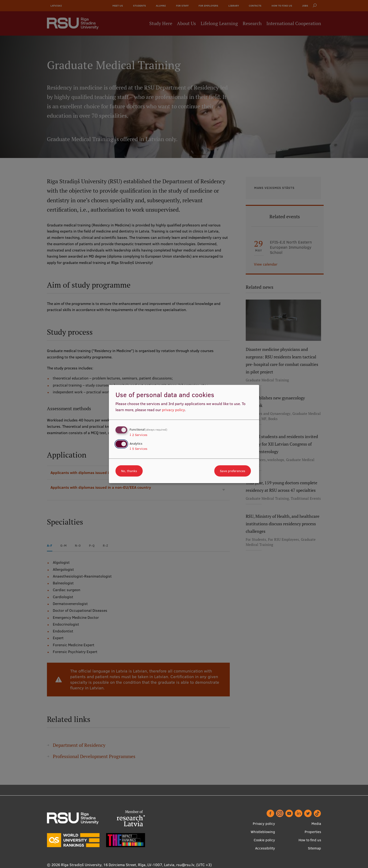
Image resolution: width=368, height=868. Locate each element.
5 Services (138, 449)
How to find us (310, 840)
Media (316, 824)
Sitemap (314, 848)
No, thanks (129, 471)
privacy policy (173, 410)
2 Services (138, 435)
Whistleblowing (263, 832)
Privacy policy (264, 824)
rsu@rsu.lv (185, 865)
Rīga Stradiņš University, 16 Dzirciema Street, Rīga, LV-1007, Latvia (118, 865)
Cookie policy (264, 840)
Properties (313, 832)
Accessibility (265, 848)
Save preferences (233, 471)
